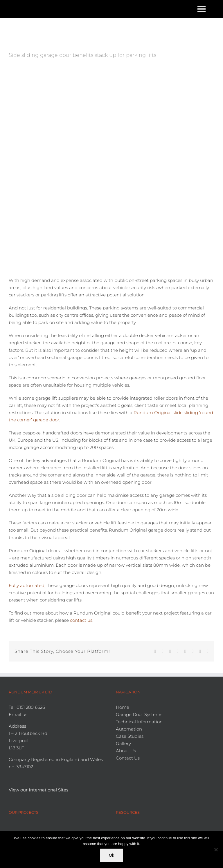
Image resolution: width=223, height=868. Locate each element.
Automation (129, 729)
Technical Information (139, 722)
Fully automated (27, 585)
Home (123, 707)
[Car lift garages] (111, 165)
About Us (126, 751)
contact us (81, 620)
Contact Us (128, 758)
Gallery (123, 743)
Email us (18, 714)
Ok (111, 855)
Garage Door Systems (139, 714)
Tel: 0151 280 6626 (27, 707)
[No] (216, 849)
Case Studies (130, 736)
